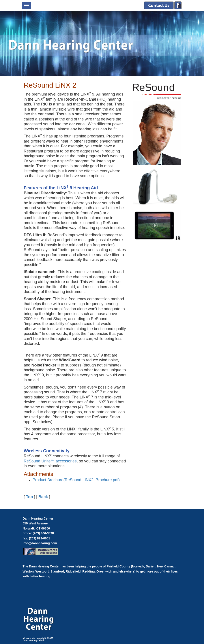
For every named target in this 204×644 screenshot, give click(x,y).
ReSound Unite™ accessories (50, 461)
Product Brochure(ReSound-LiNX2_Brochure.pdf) (76, 480)
